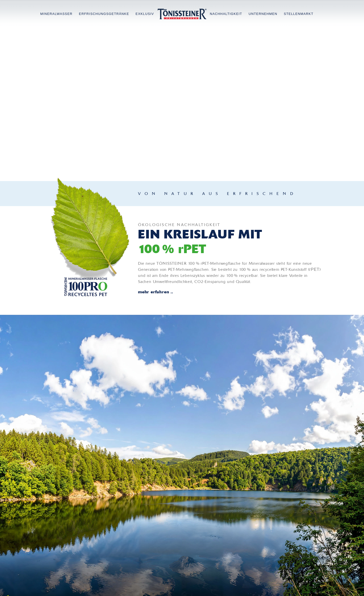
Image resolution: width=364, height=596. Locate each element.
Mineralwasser (56, 14)
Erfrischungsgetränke (104, 14)
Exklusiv (145, 14)
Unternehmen (263, 14)
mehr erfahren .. (156, 292)
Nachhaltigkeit (226, 14)
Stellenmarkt (299, 14)
